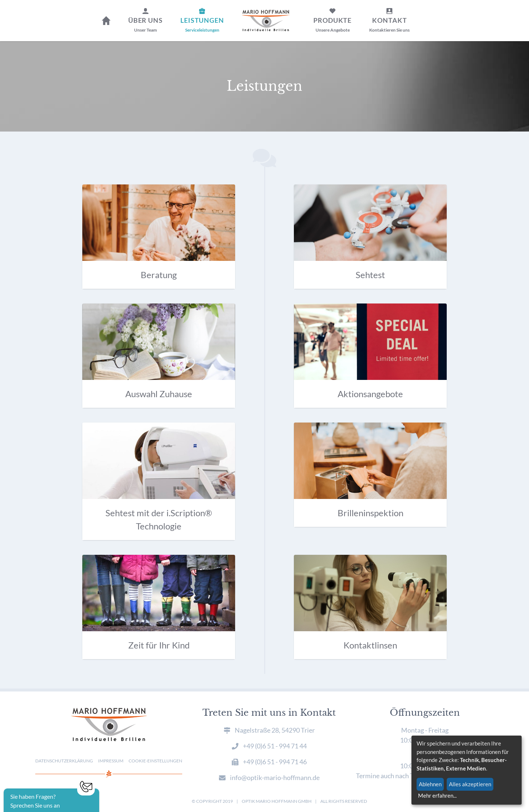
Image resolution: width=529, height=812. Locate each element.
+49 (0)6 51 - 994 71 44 (275, 746)
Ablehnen (430, 784)
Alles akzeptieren (470, 784)
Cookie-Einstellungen (155, 761)
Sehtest (370, 275)
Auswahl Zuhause (159, 394)
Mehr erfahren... (437, 795)
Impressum (111, 761)
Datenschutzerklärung (64, 761)
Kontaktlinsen (370, 645)
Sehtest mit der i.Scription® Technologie (159, 519)
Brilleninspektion (370, 513)
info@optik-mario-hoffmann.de (275, 777)
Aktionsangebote (370, 394)
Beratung (159, 275)
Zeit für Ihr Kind (159, 645)
